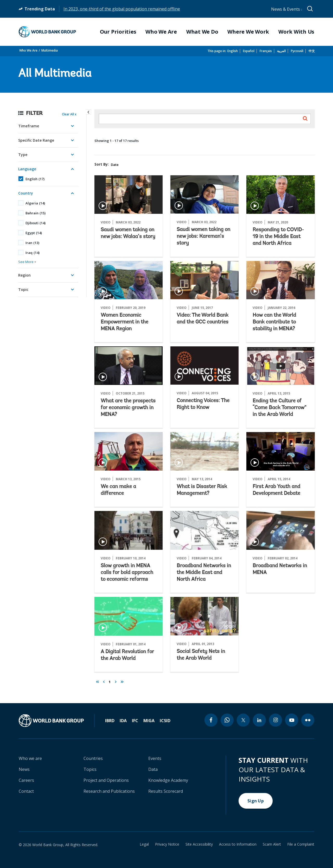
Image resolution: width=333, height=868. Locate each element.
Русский (297, 51)
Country (26, 193)
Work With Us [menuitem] (296, 32)
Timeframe (29, 126)
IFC (135, 721)
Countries (93, 758)
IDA (123, 721)
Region (24, 275)
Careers (26, 780)
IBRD (110, 721)
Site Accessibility (199, 844)
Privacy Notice (167, 844)
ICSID (165, 721)
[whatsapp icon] (227, 720)
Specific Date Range (36, 140)
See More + (27, 262)
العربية (281, 51)
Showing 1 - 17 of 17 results (117, 141)
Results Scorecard (166, 791)
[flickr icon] (308, 720)
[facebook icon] (211, 720)
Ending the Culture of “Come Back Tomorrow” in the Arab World (280, 408)
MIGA (149, 721)
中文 (312, 51)
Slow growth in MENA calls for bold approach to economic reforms (127, 573)
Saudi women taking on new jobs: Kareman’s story (203, 236)
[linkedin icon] (259, 720)
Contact (26, 791)
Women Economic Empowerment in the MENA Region (124, 322)
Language (27, 169)
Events (155, 758)
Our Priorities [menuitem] (118, 32)
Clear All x (69, 114)
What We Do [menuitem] (202, 32)
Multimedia (50, 50)
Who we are (30, 758)
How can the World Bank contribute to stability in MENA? (274, 322)
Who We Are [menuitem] (161, 32)
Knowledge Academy (168, 780)
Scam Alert (272, 844)
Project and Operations (106, 780)
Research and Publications (109, 791)
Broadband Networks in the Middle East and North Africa (204, 573)
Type (23, 155)
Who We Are (28, 50)
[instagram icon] (276, 720)
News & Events (287, 9)
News (24, 769)
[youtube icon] (292, 720)
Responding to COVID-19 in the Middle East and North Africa (278, 237)
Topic (23, 289)
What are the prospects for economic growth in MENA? (128, 408)
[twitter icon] (243, 720)
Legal (144, 844)
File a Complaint (301, 844)
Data (153, 769)
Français (266, 51)
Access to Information (238, 844)
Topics (90, 769)
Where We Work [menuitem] (248, 32)
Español (249, 51)
